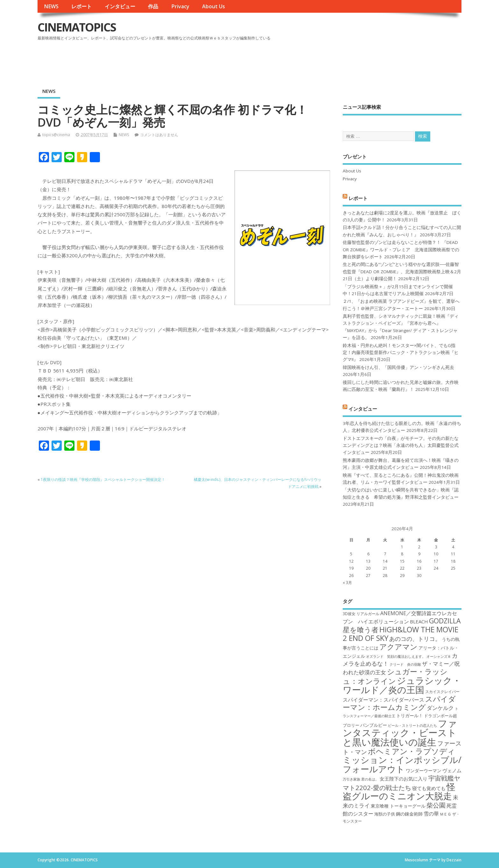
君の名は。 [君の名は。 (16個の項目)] (370, 779)
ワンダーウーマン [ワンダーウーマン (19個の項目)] (424, 771)
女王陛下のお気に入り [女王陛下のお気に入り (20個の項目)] (404, 779)
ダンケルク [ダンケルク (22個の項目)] (440, 708)
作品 (153, 6)
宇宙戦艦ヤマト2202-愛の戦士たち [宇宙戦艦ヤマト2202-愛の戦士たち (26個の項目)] (401, 783)
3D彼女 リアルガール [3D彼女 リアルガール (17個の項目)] (361, 614)
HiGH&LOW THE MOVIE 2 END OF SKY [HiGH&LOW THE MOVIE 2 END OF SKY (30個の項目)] (401, 634)
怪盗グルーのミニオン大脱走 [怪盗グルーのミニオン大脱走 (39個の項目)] (399, 791)
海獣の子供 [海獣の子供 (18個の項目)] (385, 814)
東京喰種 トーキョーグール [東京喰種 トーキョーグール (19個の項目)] (398, 806)
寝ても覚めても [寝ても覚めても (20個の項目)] (429, 788)
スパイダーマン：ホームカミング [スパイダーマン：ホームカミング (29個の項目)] (399, 703)
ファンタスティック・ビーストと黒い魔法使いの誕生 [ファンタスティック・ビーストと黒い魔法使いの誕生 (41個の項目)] (400, 733)
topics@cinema (56, 135)
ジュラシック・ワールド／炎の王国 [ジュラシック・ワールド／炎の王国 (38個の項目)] (402, 685)
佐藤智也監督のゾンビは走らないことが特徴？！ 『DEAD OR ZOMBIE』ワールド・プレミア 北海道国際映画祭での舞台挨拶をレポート (401, 250)
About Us (214, 6)
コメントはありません (159, 135)
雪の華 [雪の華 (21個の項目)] (431, 814)
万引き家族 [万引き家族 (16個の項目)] (351, 779)
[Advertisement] (341, 60)
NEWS (51, 6)
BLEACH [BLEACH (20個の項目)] (419, 621)
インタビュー (120, 6)
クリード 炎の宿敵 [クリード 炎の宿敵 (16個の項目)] (405, 664)
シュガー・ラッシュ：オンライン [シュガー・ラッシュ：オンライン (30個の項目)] (395, 676)
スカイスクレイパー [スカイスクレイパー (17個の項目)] (442, 692)
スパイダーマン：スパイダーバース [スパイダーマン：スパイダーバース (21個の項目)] (383, 700)
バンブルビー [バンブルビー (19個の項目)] (374, 725)
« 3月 (347, 583)
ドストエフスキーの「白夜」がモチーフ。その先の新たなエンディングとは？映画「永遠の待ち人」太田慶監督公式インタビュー (401, 445)
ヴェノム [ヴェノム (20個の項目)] (452, 770)
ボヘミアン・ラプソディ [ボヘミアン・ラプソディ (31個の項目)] (411, 751)
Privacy (180, 6)
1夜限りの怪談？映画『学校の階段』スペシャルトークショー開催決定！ (103, 479)
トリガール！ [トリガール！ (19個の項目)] (410, 715)
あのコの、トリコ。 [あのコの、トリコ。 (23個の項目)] (415, 639)
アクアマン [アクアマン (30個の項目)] (398, 647)
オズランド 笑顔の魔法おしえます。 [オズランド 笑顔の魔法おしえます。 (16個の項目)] (396, 656)
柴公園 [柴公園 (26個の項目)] (436, 805)
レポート (81, 6)
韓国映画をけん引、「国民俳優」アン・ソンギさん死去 (398, 367)
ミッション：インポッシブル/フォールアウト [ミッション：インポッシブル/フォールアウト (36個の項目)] (402, 764)
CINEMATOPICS (77, 27)
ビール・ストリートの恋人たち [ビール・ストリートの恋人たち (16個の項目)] (412, 726)
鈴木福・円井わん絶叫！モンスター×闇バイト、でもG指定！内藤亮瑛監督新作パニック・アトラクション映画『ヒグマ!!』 (401, 353)
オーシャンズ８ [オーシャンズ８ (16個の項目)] (439, 656)
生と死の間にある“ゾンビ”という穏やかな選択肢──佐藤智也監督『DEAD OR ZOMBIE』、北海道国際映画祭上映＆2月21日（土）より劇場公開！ (402, 271)
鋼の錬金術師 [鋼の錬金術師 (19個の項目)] (409, 814)
